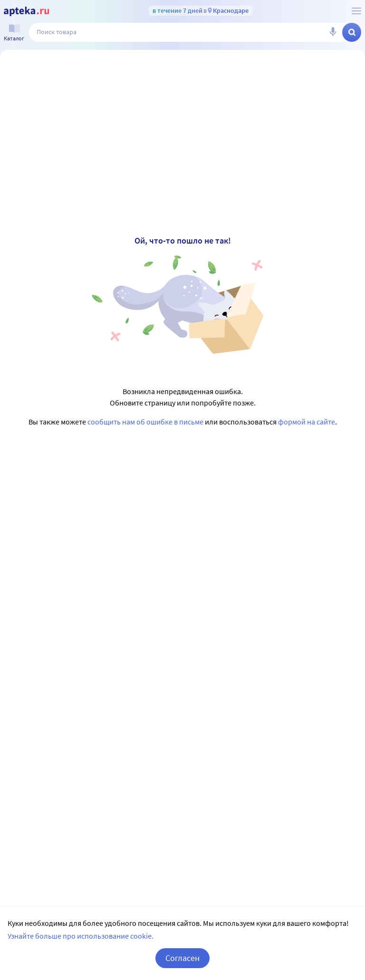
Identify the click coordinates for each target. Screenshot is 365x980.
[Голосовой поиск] (333, 32)
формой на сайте (307, 422)
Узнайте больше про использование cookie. (81, 936)
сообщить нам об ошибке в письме (145, 422)
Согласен (182, 958)
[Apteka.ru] (26, 11)
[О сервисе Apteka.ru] (356, 11)
